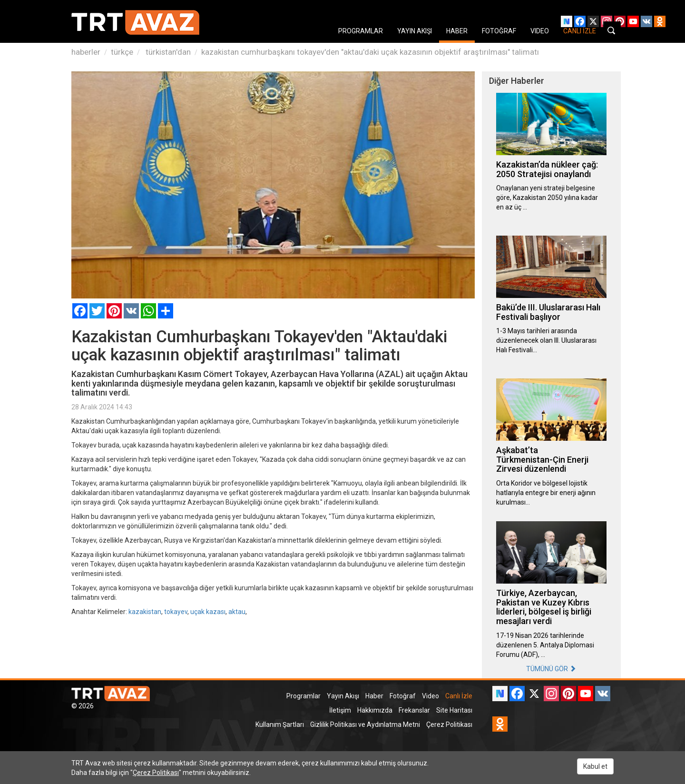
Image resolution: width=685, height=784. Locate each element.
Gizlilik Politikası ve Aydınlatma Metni (365, 724)
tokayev (176, 612)
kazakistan (145, 612)
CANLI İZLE (580, 31)
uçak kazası (208, 612)
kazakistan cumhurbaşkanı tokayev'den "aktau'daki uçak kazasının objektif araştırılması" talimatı (370, 52)
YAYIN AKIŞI (415, 31)
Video (431, 696)
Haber (374, 696)
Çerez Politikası (449, 724)
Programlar (303, 696)
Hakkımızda (375, 710)
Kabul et (595, 766)
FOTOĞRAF (499, 31)
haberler (86, 52)
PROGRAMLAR (361, 31)
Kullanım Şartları (280, 724)
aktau (237, 612)
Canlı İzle (459, 696)
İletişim (340, 710)
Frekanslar (414, 710)
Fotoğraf (403, 696)
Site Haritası (454, 710)
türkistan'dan (167, 52)
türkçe (122, 52)
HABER (457, 31)
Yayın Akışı (343, 696)
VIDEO (540, 31)
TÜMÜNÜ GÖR (551, 669)
